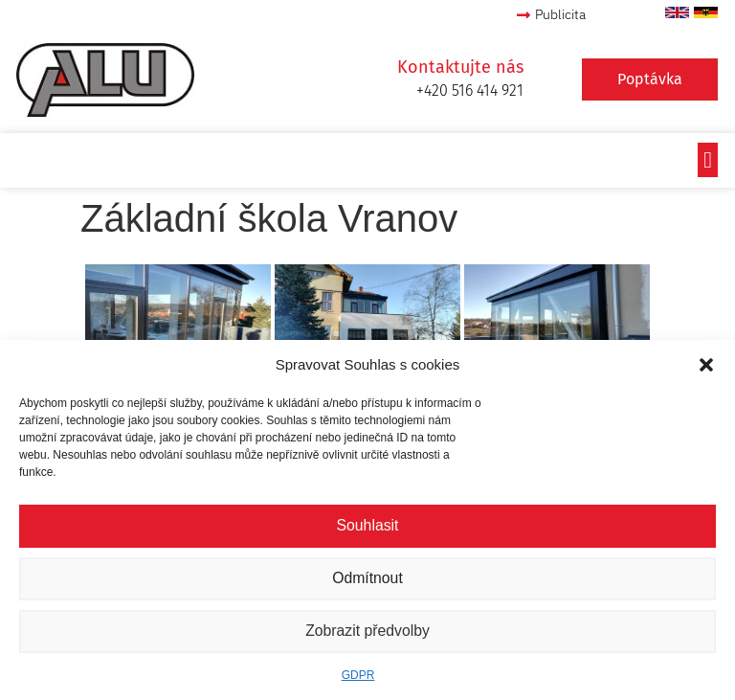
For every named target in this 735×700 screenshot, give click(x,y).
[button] (706, 365)
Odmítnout (367, 579)
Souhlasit (367, 526)
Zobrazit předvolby (367, 632)
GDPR (358, 675)
